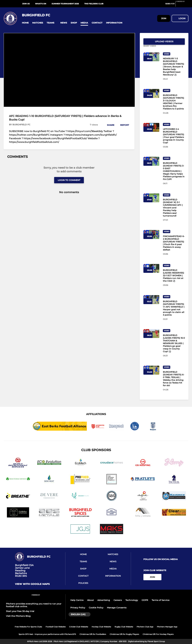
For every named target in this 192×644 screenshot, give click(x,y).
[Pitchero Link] (182, 5)
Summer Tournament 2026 (65, 4)
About (90, 600)
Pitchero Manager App (167, 627)
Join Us (26, 4)
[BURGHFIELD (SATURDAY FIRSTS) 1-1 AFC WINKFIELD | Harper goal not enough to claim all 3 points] (174, 312)
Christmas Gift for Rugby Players (124, 634)
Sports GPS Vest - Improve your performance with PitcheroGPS (47, 634)
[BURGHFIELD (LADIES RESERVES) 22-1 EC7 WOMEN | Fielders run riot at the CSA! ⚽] (174, 279)
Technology (132, 600)
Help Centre (77, 600)
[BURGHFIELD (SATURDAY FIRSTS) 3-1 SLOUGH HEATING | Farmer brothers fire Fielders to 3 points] (174, 106)
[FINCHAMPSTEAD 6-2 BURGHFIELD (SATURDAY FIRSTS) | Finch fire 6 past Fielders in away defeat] (174, 247)
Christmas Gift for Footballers (93, 634)
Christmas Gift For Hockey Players (158, 634)
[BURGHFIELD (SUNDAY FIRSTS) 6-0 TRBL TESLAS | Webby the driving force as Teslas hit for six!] (174, 382)
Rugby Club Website (124, 627)
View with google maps (32, 584)
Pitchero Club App (145, 627)
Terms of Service (161, 600)
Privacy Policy (78, 608)
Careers (118, 600)
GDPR (145, 600)
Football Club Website (56, 627)
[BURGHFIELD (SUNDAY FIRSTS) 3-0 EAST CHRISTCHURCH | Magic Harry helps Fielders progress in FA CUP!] (174, 175)
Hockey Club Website (101, 627)
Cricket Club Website (79, 627)
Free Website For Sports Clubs (28, 627)
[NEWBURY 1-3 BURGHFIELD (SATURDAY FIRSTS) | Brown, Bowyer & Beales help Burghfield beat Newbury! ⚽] (174, 70)
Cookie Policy (96, 608)
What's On (41, 4)
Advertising (104, 600)
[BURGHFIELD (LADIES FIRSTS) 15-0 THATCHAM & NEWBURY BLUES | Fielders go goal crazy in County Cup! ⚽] (174, 347)
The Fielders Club (94, 4)
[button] (25, 23)
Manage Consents (117, 608)
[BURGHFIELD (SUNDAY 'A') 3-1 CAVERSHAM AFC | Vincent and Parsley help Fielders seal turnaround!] (174, 211)
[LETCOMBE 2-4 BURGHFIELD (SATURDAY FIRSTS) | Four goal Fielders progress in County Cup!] (174, 139)
